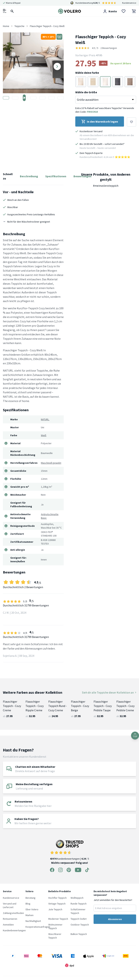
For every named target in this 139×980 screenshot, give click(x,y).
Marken (30, 915)
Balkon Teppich (79, 934)
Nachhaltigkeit (33, 921)
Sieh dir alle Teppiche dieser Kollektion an (109, 692)
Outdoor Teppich (80, 925)
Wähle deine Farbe (87, 73)
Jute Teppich (55, 909)
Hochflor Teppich (57, 898)
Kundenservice (129, 3)
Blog (28, 904)
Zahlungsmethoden (13, 913)
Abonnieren (115, 919)
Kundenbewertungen (14, 930)
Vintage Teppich (57, 904)
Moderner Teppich (58, 919)
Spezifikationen (56, 176)
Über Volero (32, 909)
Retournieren (10, 919)
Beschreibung (29, 176)
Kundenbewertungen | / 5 (69, 850)
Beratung (30, 898)
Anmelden (8, 925)
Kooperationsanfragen (38, 927)
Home (6, 26)
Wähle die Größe (86, 92)
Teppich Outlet (79, 919)
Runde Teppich (79, 904)
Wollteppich (77, 898)
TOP (135, 735)
